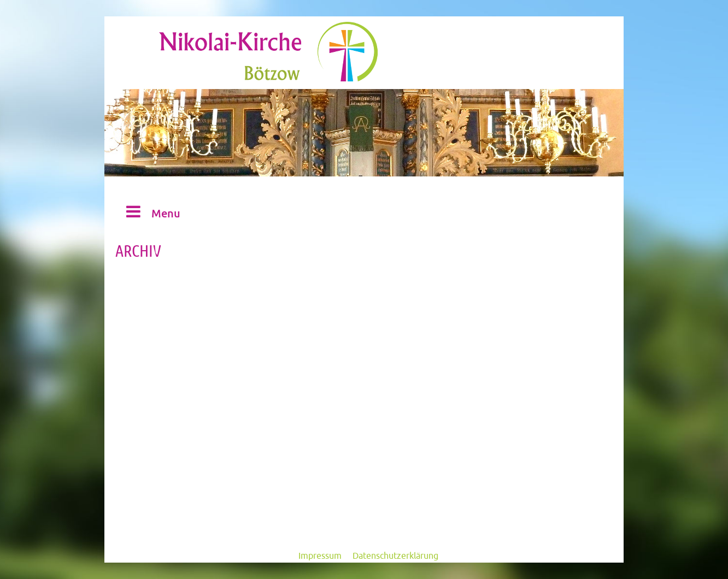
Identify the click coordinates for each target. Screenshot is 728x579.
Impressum (320, 556)
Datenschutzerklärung (395, 556)
